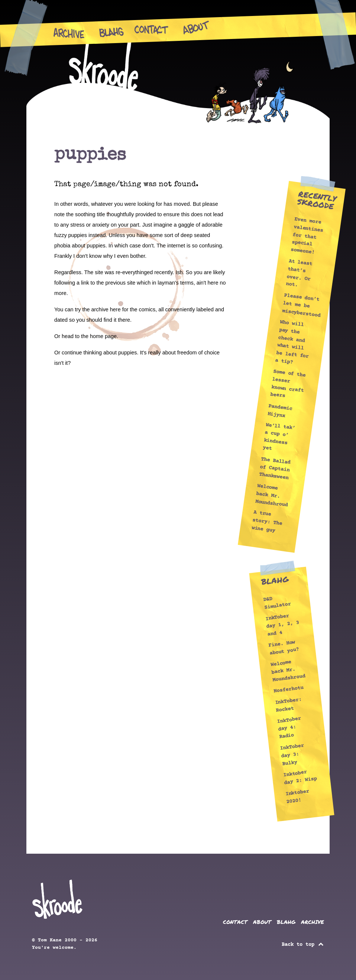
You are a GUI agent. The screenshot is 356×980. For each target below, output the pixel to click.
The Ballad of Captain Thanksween (275, 469)
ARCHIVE (313, 922)
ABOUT (262, 922)
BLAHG (286, 922)
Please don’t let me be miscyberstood (301, 305)
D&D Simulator (277, 603)
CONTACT (235, 922)
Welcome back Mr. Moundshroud (271, 496)
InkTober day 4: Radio (289, 728)
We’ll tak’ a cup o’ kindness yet (279, 437)
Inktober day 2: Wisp (300, 777)
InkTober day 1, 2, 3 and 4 (282, 625)
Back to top (303, 945)
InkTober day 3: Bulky (292, 754)
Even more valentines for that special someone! (307, 236)
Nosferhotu (289, 689)
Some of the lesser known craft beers (288, 384)
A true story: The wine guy (267, 522)
